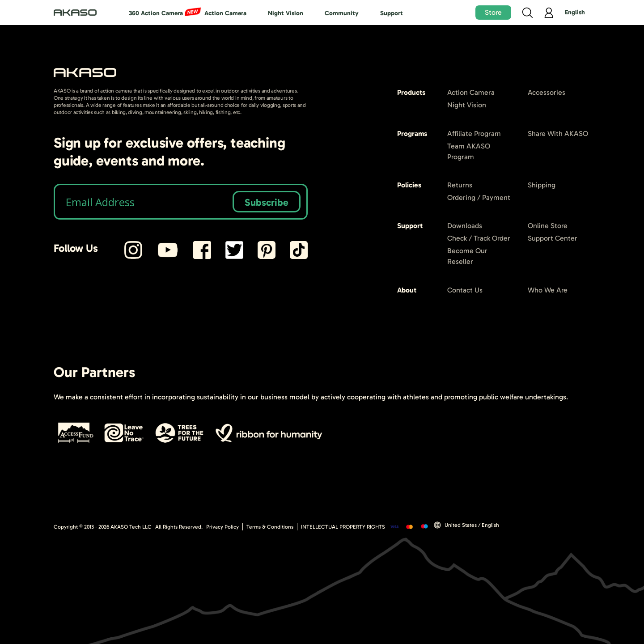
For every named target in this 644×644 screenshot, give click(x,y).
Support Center (553, 238)
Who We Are (548, 290)
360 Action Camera (156, 13)
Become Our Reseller (467, 256)
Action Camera (225, 13)
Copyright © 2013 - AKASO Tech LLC (103, 527)
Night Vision (286, 13)
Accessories (547, 92)
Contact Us (465, 290)
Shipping (542, 185)
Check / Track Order (479, 238)
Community (342, 13)
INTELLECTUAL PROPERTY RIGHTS (343, 527)
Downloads (465, 226)
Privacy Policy (222, 527)
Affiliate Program (474, 133)
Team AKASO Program (469, 151)
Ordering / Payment (479, 197)
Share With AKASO (558, 133)
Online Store (548, 226)
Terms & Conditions (270, 527)
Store (493, 12)
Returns (460, 185)
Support (392, 13)
